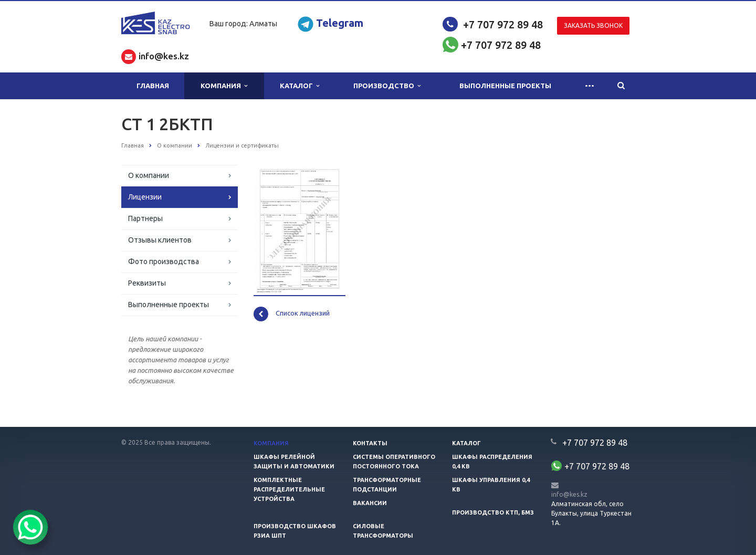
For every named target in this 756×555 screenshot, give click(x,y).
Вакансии (370, 503)
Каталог (300, 86)
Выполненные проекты (505, 86)
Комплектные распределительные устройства (289, 489)
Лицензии (145, 197)
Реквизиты (147, 283)
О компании (149, 175)
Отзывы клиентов (160, 240)
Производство (387, 86)
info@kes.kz (569, 494)
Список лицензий (292, 314)
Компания (224, 86)
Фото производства (164, 261)
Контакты (370, 443)
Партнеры (145, 218)
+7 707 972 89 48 (503, 24)
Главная (153, 86)
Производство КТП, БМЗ (493, 512)
